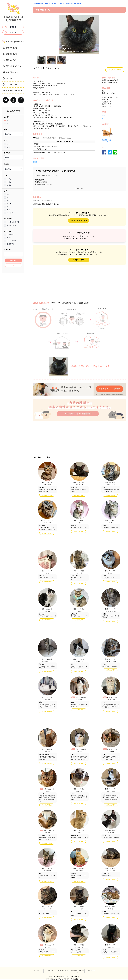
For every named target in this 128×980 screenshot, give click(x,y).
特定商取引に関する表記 (78, 971)
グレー (9, 204)
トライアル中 (11, 241)
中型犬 (9, 182)
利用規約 (50, 970)
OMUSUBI (36, 4)
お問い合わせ (91, 970)
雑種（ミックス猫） (51, 4)
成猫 (67, 4)
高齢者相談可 (11, 225)
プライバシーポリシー (64, 970)
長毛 (9, 210)
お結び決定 (11, 244)
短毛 (9, 207)
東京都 (62, 4)
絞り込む (13, 260)
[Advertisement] (13, 306)
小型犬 (9, 179)
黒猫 (72, 4)
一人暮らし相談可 (13, 222)
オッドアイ (11, 213)
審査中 (9, 238)
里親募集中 (11, 235)
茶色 (9, 201)
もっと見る (79, 188)
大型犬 (9, 185)
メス (9, 147)
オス (9, 144)
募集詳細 (78, 4)
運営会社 (37, 970)
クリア (13, 265)
